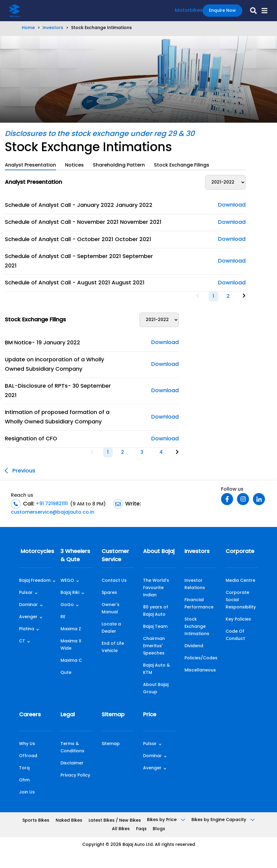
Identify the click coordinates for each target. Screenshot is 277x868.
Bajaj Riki (70, 593)
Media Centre (240, 581)
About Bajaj (159, 552)
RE (63, 617)
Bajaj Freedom (35, 581)
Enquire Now (222, 11)
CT (22, 641)
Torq (24, 768)
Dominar (28, 605)
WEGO (67, 581)
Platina (27, 629)
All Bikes (121, 829)
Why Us (27, 744)
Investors (53, 28)
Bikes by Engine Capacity (223, 820)
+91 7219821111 (51, 504)
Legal (68, 715)
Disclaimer (72, 763)
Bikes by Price (166, 820)
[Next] (244, 296)
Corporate (240, 552)
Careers (30, 715)
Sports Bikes (36, 821)
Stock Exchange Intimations (197, 627)
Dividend (194, 646)
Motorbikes (189, 11)
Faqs (141, 829)
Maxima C (71, 661)
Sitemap (113, 715)
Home (28, 28)
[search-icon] (251, 11)
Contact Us (114, 581)
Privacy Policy (75, 775)
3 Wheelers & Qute (75, 556)
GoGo (67, 605)
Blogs (159, 829)
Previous (20, 471)
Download (232, 205)
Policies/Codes (201, 658)
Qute (66, 673)
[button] (262, 11)
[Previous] (197, 296)
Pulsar (26, 593)
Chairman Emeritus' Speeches (154, 646)
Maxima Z (71, 629)
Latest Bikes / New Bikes (115, 821)
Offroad (28, 756)
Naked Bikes (69, 821)
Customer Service (115, 556)
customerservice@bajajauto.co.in (53, 512)
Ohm (24, 780)
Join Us (27, 792)
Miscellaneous (200, 670)
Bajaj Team (155, 627)
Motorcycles (35, 552)
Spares (109, 593)
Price (150, 715)
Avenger (28, 617)
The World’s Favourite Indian (156, 588)
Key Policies (238, 620)
